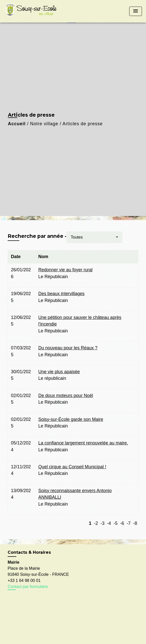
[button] (94, 237)
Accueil (17, 124)
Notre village (44, 124)
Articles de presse (83, 124)
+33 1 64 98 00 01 (24, 580)
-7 (129, 523)
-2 (96, 523)
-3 (103, 523)
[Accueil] (32, 11)
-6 (122, 523)
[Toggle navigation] (136, 11)
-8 (135, 523)
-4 (109, 523)
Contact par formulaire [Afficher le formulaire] (28, 587)
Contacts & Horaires (29, 552)
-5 (115, 523)
